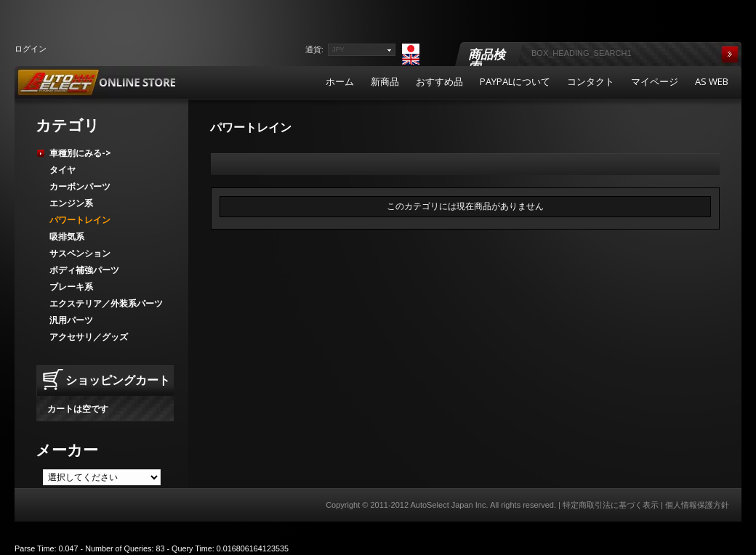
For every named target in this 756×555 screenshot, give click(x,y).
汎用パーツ (71, 320)
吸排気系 (67, 236)
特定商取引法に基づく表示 (611, 505)
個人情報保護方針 (697, 505)
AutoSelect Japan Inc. (449, 505)
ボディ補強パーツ (84, 270)
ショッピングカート (118, 380)
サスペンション (80, 253)
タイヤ (63, 170)
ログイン (31, 48)
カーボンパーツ (80, 186)
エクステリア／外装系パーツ (106, 303)
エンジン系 (71, 203)
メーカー (67, 450)
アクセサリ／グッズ (89, 337)
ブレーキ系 (71, 287)
